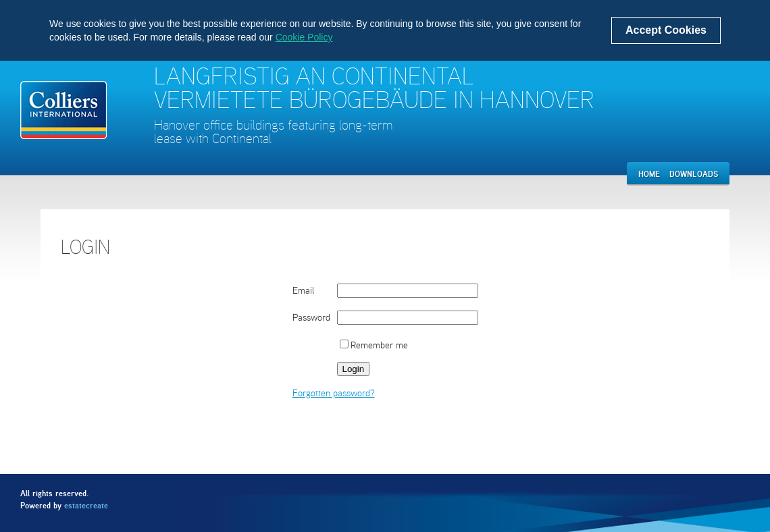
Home (649, 174)
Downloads (694, 174)
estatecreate (86, 505)
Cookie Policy (304, 37)
